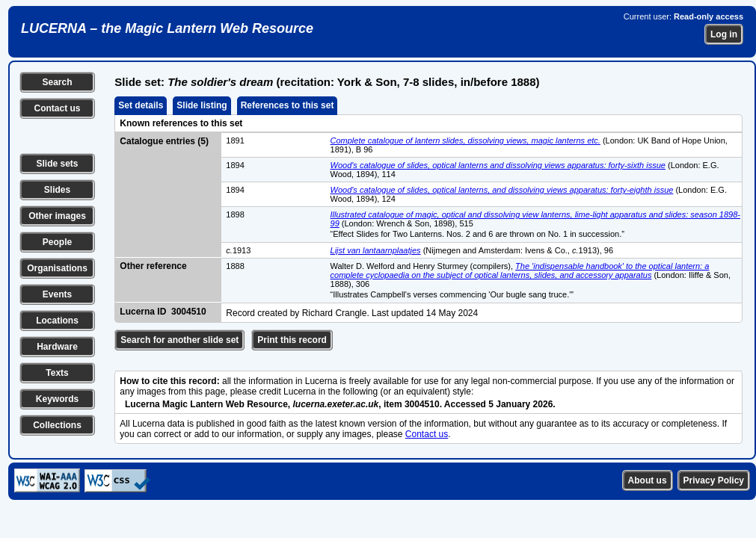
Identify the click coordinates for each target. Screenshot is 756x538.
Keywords (57, 399)
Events (57, 294)
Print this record (292, 340)
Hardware (57, 347)
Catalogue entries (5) (164, 141)
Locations (57, 321)
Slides (57, 190)
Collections (57, 425)
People (57, 242)
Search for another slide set (179, 340)
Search (57, 82)
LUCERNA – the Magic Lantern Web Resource (167, 28)
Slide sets (57, 164)
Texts (57, 373)
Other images (57, 216)
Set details (141, 105)
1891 (235, 140)
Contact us (57, 108)
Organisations (57, 268)
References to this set (288, 105)
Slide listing (202, 105)
